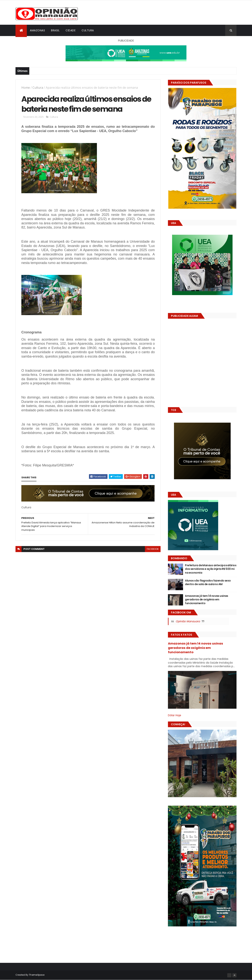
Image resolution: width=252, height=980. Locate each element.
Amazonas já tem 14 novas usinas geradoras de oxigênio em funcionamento (207, 600)
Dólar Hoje (175, 715)
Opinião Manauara (188, 621)
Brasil (55, 30)
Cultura (88, 30)
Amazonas (37, 30)
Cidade (71, 30)
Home (26, 88)
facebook (153, 549)
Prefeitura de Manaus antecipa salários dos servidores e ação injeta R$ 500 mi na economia (211, 569)
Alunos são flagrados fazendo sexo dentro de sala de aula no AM (208, 582)
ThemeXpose (37, 975)
